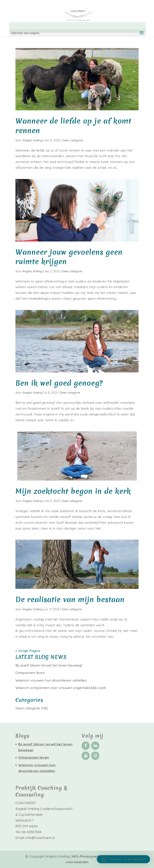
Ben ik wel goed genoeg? (59, 383)
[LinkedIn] (95, 746)
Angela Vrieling (32, 140)
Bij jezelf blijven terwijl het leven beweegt (49, 665)
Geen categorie (73, 140)
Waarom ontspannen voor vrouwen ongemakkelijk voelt (61, 688)
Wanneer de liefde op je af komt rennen (73, 126)
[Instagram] (95, 756)
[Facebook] (86, 746)
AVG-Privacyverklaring (91, 856)
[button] (123, 859)
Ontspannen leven (30, 673)
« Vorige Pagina (28, 651)
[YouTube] (86, 756)
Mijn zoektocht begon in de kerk (73, 491)
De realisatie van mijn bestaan (70, 600)
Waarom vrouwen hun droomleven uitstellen (51, 680)
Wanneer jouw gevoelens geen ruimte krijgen (69, 257)
